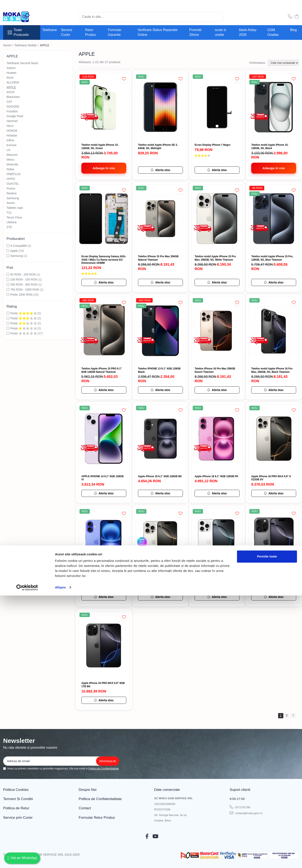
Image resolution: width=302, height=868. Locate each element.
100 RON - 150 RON (24, 279)
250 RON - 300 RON (24, 285)
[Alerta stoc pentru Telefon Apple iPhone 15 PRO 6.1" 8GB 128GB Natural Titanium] (104, 390)
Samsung (13, 198)
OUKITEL (13, 184)
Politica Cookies (16, 790)
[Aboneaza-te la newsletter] (107, 761)
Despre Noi (88, 790)
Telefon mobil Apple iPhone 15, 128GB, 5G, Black (270, 147)
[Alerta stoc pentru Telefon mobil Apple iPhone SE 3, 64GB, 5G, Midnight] (160, 170)
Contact (85, 808)
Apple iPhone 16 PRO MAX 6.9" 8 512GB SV (271, 478)
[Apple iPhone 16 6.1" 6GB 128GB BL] (104, 542)
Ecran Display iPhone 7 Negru (213, 145)
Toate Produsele (18, 32)
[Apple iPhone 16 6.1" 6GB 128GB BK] (160, 439)
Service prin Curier (18, 818)
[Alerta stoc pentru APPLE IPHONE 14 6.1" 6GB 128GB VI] (104, 493)
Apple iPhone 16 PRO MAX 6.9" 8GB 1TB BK (103, 685)
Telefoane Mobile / (27, 45)
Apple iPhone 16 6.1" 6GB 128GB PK (216, 476)
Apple (14, 251)
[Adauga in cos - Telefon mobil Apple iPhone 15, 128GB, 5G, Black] (274, 168)
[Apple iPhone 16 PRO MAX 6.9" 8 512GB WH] (217, 542)
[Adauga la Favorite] (124, 79)
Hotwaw (12, 135)
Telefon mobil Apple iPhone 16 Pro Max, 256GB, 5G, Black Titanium (272, 370)
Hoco (10, 126)
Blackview (13, 97)
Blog (293, 30)
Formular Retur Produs (97, 818)
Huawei (11, 73)
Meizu (10, 160)
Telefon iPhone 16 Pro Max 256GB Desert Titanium (215, 370)
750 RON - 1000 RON (25, 290)
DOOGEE (13, 107)
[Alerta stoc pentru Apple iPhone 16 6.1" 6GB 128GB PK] (217, 493)
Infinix (10, 140)
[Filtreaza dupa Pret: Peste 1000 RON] (8, 294)
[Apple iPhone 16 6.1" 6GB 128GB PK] (217, 439)
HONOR (12, 131)
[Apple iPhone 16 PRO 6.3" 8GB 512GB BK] (274, 542)
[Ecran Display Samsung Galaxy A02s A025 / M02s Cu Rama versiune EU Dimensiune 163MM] (104, 219)
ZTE (9, 227)
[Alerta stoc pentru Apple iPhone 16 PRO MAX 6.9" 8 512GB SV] (274, 493)
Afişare (60, 860)
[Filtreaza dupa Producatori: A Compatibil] (8, 246)
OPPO (11, 179)
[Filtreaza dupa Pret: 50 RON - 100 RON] (8, 274)
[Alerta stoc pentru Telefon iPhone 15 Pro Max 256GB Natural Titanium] (160, 282)
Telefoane (50, 30)
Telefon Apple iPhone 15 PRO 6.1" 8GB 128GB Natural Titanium (102, 370)
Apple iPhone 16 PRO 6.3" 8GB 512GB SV (156, 581)
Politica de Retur (16, 808)
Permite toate (267, 829)
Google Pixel (15, 116)
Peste (24, 313)
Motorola (12, 164)
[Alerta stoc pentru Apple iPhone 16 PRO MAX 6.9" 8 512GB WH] (217, 597)
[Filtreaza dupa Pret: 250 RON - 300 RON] (8, 284)
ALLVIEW (13, 82)
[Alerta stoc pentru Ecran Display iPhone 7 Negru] (217, 170)
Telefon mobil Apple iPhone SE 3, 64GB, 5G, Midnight (158, 147)
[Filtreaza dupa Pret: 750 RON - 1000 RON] (8, 289)
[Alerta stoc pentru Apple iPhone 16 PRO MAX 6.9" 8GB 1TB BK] (104, 700)
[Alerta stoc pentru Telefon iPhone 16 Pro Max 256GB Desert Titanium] (217, 390)
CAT (9, 102)
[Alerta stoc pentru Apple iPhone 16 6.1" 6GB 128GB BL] (104, 597)
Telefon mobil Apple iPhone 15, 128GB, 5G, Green (100, 147)
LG (8, 150)
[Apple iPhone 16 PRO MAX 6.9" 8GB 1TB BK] (104, 645)
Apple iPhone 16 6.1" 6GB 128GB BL (103, 580)
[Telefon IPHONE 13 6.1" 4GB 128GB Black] (160, 331)
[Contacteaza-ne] (290, 17)
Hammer (12, 121)
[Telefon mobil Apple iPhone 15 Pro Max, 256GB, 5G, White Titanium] (217, 219)
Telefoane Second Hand (22, 63)
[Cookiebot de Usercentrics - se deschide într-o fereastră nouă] (27, 860)
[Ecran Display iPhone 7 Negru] (217, 107)
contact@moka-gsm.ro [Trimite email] (246, 813)
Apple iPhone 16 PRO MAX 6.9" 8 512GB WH (214, 581)
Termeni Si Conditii (18, 799)
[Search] (151, 17)
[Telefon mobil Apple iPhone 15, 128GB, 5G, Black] (274, 107)
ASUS (10, 92)
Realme (12, 193)
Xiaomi (11, 68)
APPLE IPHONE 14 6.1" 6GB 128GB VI (102, 478)
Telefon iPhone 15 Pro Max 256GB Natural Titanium (158, 258)
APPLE (11, 87)
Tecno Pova (14, 217)
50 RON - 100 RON (23, 274)
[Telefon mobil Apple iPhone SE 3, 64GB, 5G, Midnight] (160, 107)
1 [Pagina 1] (281, 715)
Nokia (10, 169)
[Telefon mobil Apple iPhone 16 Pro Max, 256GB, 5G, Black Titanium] (274, 331)
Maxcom (12, 155)
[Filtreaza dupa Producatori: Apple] (8, 251)
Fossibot (12, 111)
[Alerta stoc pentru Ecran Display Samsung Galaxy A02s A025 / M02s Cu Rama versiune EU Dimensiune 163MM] (104, 282)
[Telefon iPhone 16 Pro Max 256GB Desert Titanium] (217, 331)
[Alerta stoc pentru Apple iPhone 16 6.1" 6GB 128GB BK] (160, 493)
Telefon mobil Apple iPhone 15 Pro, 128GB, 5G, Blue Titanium (272, 258)
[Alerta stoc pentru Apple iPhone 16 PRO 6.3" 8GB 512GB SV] (160, 597)
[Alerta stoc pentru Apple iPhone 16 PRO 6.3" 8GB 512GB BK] (274, 597)
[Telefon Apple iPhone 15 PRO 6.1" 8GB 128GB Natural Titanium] (104, 331)
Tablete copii (15, 208)
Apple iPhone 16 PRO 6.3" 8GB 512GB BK (270, 581)
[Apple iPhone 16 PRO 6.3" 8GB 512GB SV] (160, 542)
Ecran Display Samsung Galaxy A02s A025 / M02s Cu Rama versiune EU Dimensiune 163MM (103, 260)
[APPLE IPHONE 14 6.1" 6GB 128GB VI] (104, 439)
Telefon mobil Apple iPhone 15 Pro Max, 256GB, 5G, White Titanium (215, 258)
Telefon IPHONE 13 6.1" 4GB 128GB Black (159, 370)
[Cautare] (218, 17)
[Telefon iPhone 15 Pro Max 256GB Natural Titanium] (160, 219)
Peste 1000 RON (21, 295)
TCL (9, 213)
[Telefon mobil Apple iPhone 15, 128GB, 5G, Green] (104, 107)
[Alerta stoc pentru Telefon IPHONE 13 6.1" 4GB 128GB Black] (160, 390)
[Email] (61, 761)
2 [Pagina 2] (287, 715)
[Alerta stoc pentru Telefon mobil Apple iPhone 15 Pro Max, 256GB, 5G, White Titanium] (217, 282)
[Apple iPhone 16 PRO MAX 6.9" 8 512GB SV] (274, 439)
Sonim (11, 203)
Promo (11, 188)
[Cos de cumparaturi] (297, 17)
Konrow (11, 145)
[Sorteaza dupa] (283, 63)
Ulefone (12, 222)
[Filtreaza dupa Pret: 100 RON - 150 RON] (8, 279)
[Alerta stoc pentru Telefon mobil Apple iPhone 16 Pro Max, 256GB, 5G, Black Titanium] (274, 390)
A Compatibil (19, 246)
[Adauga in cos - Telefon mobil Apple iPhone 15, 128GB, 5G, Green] (104, 168)
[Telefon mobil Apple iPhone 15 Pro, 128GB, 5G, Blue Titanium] (274, 219)
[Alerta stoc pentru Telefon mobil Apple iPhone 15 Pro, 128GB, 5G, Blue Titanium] (274, 282)
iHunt (10, 78)
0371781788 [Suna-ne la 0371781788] (240, 807)
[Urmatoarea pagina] (293, 716)
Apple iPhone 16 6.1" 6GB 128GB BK (160, 476)
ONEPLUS (14, 174)
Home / (8, 45)
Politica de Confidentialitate (104, 769)
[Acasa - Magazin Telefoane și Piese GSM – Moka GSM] (24, 17)
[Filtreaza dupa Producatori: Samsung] (8, 256)
